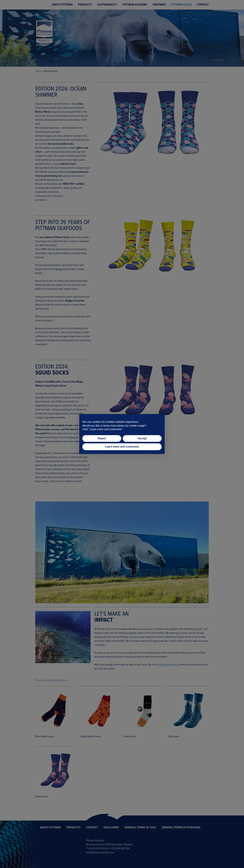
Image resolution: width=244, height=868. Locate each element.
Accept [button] (142, 438)
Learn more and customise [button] (122, 447)
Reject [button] (102, 438)
